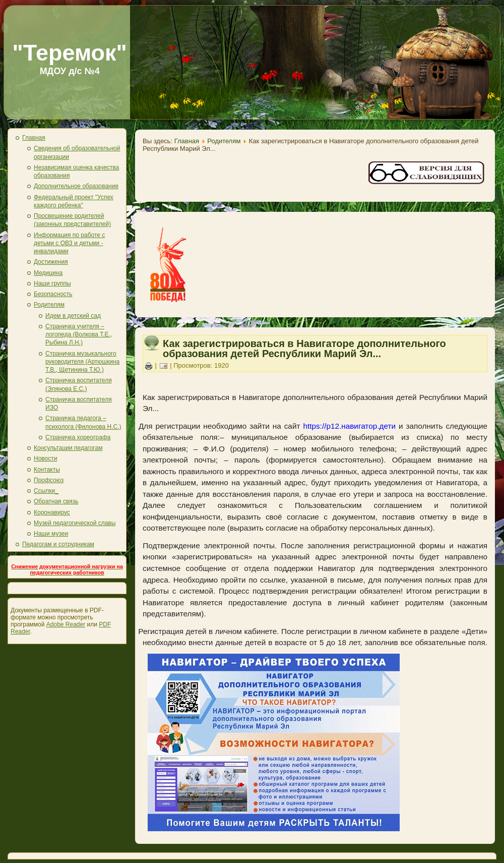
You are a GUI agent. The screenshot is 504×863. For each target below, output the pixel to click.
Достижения (51, 262)
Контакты (47, 470)
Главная (34, 138)
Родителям (49, 305)
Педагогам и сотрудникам (58, 544)
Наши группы (52, 283)
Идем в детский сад (73, 316)
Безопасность (53, 294)
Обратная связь (56, 501)
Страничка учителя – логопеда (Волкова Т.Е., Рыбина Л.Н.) (79, 335)
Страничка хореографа (78, 437)
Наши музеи (51, 534)
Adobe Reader (66, 624)
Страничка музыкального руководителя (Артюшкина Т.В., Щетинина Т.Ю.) (82, 362)
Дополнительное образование (76, 186)
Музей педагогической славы (75, 523)
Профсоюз (49, 480)
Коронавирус (52, 512)
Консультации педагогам (68, 448)
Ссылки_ (46, 491)
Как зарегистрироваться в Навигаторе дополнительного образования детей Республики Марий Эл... (304, 349)
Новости (45, 458)
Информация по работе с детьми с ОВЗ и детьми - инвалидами (69, 243)
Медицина (48, 273)
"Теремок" (70, 53)
